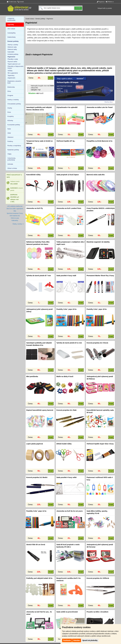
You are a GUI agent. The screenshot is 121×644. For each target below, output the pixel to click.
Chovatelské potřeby (14, 104)
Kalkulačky (15, 220)
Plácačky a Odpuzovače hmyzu (15, 67)
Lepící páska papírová (35, 444)
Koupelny (11, 116)
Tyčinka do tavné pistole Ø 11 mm (69, 343)
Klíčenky (10, 121)
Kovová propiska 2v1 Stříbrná (98, 578)
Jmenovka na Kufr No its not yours (70, 511)
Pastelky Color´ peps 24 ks (66, 309)
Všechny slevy (108, 102)
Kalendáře (11, 52)
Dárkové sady (12, 47)
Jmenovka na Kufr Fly (35, 208)
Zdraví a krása (12, 168)
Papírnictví (50, 19)
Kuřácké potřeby (13, 54)
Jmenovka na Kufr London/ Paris (69, 208)
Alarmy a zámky (13, 45)
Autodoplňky (12, 33)
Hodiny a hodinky (13, 100)
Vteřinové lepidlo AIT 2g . (66, 141)
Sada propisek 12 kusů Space (68, 175)
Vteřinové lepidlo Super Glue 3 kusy (100, 444)
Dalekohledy (12, 37)
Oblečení (10, 137)
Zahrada (10, 164)
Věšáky (10, 71)
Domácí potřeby (40, 19)
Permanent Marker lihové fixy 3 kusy (100, 276)
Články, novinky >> (18, 224)
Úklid (9, 133)
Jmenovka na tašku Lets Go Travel (100, 107)
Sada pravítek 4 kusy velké (66, 477)
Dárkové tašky (12, 49)
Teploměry (11, 75)
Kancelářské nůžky (33, 175)
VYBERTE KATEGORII (11, 19)
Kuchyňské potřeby (14, 125)
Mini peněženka (32, 376)
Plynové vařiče (12, 62)
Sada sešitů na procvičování (67, 612)
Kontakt (21, 2)
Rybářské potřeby (13, 150)
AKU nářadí (11, 29)
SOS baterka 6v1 (15, 216)
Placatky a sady (13, 59)
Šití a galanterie (13, 73)
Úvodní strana (12, 2)
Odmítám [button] (77, 640)
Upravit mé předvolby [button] (90, 640)
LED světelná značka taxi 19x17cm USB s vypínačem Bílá (15, 209)
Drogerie (10, 95)
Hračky (10, 108)
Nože (9, 129)
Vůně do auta (15, 218)
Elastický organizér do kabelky (98, 242)
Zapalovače (11, 78)
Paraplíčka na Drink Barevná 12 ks (100, 141)
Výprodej (11, 25)
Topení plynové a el (14, 64)
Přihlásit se (110, 2)
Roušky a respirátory (14, 146)
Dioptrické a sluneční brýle (14, 82)
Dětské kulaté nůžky (64, 444)
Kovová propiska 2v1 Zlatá (66, 410)
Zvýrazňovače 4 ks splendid (67, 107)
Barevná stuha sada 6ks (96, 175)
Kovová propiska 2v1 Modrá (37, 477)
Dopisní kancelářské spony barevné (40, 410)
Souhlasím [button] (67, 640)
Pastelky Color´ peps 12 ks (36, 511)
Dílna (9, 91)
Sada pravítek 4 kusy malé (66, 276)
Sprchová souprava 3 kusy (15, 213)
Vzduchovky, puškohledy (12, 159)
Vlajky (9, 154)
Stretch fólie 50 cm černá (36, 545)
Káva (9, 112)
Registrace (101, 2)
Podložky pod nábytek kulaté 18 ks (39, 578)
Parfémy (10, 141)
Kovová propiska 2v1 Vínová (97, 343)
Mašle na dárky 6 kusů (65, 376)
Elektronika (11, 87)
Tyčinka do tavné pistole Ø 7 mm (39, 276)
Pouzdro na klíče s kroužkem (97, 612)
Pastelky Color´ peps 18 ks (97, 309)
